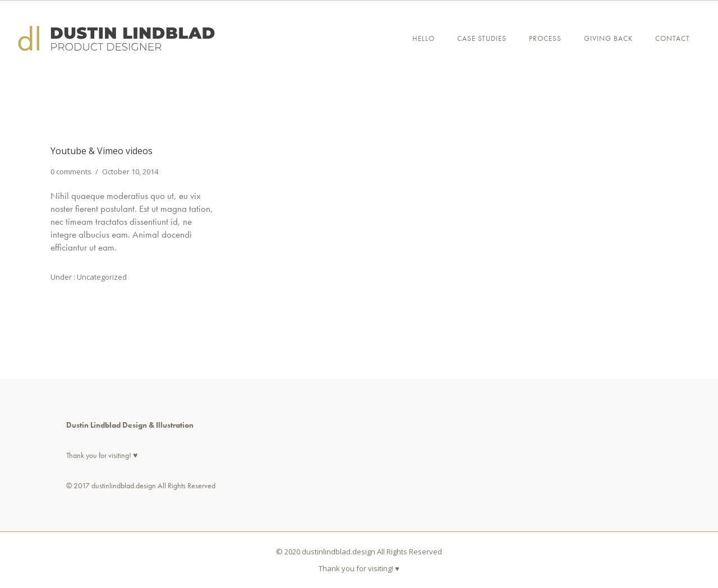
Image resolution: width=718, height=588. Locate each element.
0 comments (71, 172)
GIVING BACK (608, 38)
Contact (673, 38)
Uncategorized (101, 277)
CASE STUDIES (482, 38)
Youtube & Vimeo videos (102, 151)
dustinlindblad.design (124, 485)
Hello (424, 38)
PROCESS (545, 38)
